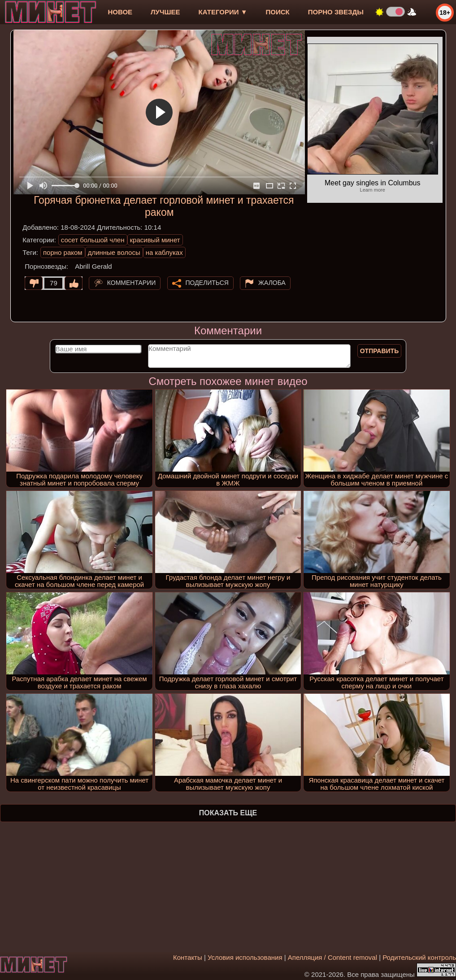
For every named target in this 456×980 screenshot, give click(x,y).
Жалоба (272, 283)
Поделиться (207, 283)
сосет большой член (93, 240)
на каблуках (164, 252)
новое (120, 12)
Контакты (188, 957)
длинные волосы (114, 252)
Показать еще (228, 813)
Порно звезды (336, 12)
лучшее (165, 12)
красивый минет (155, 240)
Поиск (278, 12)
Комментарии (132, 283)
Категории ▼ (223, 12)
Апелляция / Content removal (332, 957)
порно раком (63, 252)
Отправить (380, 351)
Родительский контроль (419, 957)
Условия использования (245, 957)
